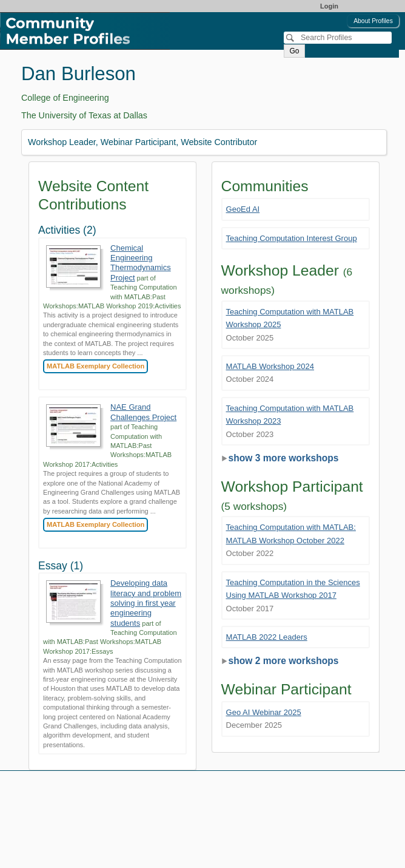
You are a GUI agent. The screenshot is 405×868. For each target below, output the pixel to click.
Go (294, 51)
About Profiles (373, 21)
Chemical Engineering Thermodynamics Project (141, 263)
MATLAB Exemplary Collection (95, 366)
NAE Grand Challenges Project (143, 412)
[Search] (338, 38)
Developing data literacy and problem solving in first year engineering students (146, 603)
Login (329, 6)
